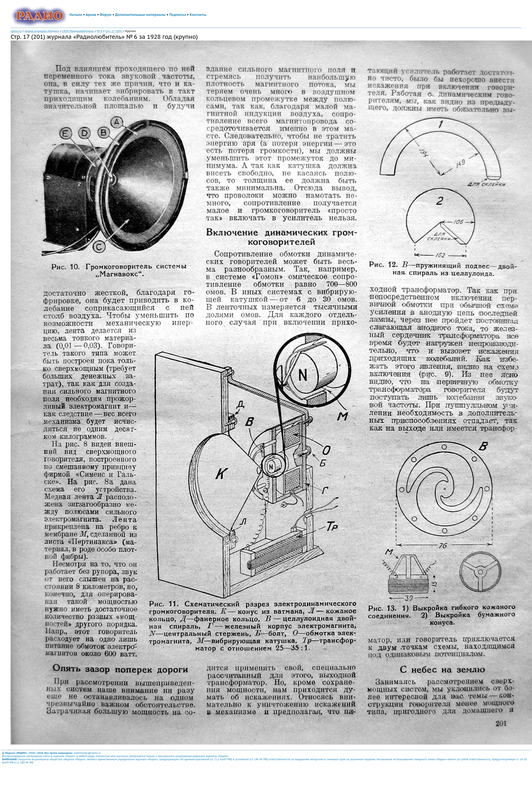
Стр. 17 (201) (114, 31)
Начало (76, 15)
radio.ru (16, 31)
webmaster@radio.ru (87, 753)
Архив (91, 15)
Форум (106, 15)
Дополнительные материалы (140, 15)
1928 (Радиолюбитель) (78, 31)
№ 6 (100, 31)
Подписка (178, 15)
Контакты (198, 15)
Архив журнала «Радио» (42, 31)
